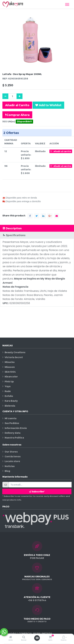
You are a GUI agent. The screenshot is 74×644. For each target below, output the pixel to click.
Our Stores (11, 452)
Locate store (12, 461)
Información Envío (16, 428)
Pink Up (9, 381)
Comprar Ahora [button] (17, 115)
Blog (7, 471)
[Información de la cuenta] (64, 637)
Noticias (10, 466)
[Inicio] (11, 637)
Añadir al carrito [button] (61, 151)
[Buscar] (24, 637)
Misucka (10, 362)
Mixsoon (10, 367)
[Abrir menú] (37, 638)
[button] (48, 105)
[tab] (37, 228)
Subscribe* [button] (37, 491)
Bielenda (10, 406)
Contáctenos (13, 456)
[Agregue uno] (20, 96)
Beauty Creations (15, 352)
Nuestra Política (14, 438)
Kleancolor (11, 377)
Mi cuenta (11, 418)
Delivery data (13, 433)
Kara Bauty (11, 401)
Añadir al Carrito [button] (17, 105)
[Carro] (50, 637)
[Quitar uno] (5, 96)
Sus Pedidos (12, 423)
